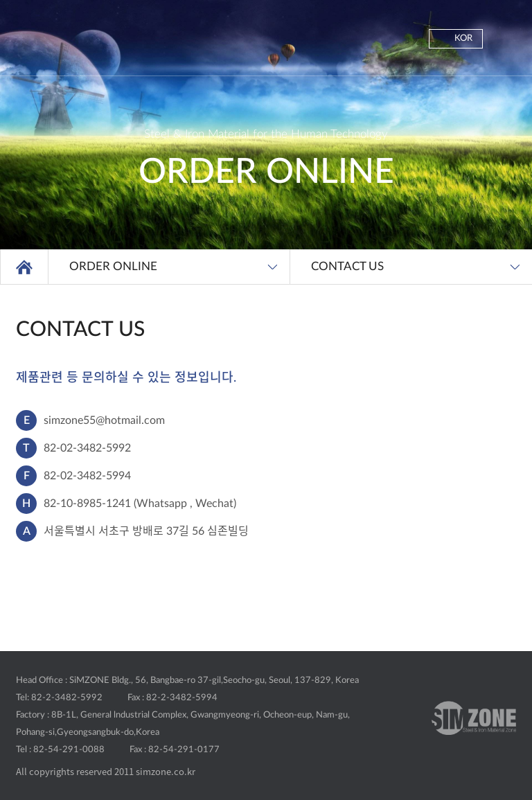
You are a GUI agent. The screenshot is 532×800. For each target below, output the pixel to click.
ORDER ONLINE (113, 266)
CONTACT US (347, 266)
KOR (463, 38)
